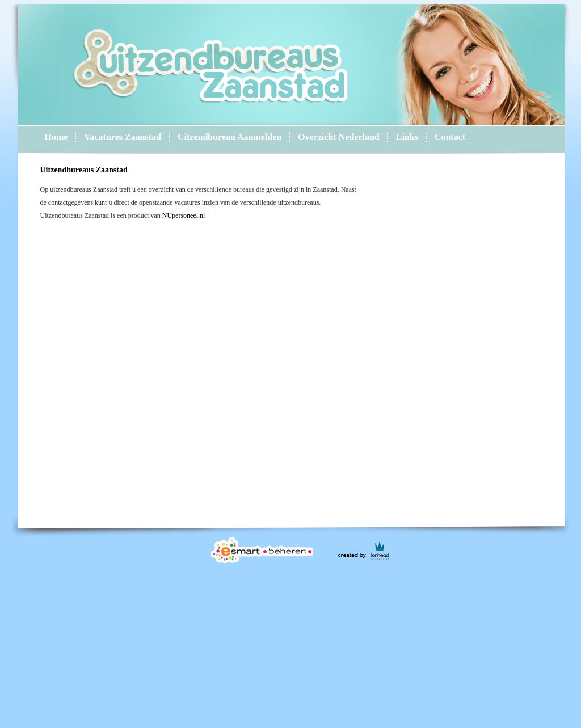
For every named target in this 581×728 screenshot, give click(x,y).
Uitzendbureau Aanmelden (230, 137)
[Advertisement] (301, 646)
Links (407, 137)
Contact (450, 137)
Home (56, 137)
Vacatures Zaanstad (123, 137)
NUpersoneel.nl (184, 215)
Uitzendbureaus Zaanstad (84, 170)
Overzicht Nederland (339, 137)
